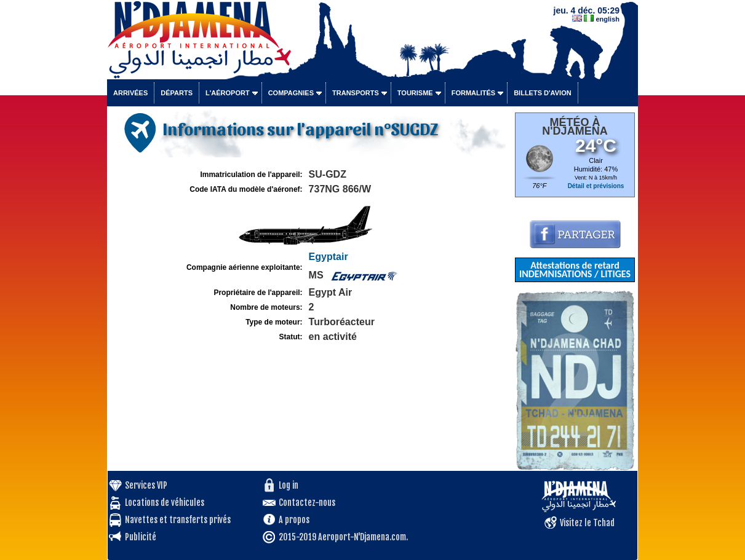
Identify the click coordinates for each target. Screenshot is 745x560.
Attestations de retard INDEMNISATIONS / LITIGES (575, 270)
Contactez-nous (307, 503)
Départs (177, 93)
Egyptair (329, 257)
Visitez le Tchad (587, 523)
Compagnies (291, 93)
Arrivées (130, 93)
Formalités (474, 93)
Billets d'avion (542, 93)
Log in (289, 485)
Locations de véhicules (165, 503)
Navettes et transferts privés (178, 520)
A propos (294, 520)
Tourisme (415, 93)
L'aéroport (228, 93)
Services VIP (146, 485)
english (608, 19)
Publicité (141, 537)
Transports (356, 93)
